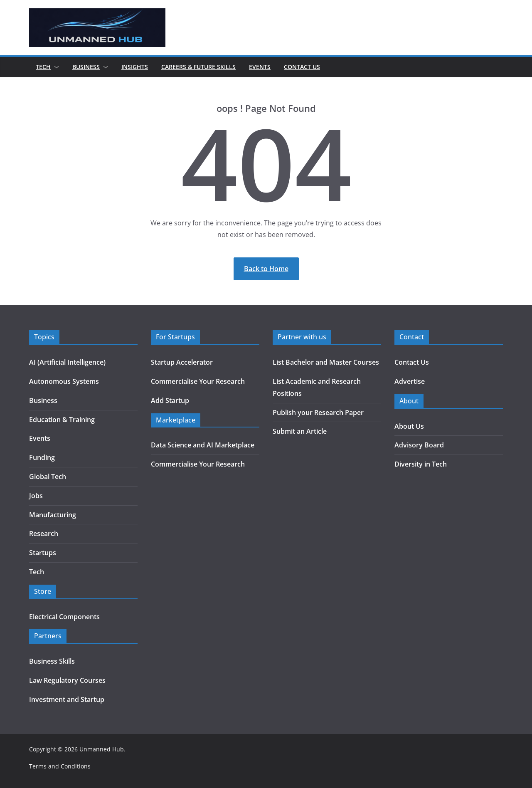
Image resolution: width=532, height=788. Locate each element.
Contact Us (302, 67)
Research (44, 534)
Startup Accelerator (182, 362)
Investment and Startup (67, 699)
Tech (43, 67)
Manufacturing (53, 515)
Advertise (410, 381)
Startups (43, 553)
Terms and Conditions (60, 766)
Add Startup (170, 400)
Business (86, 67)
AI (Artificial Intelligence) (67, 362)
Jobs (36, 496)
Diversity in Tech (421, 464)
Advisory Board (419, 445)
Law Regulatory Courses (67, 680)
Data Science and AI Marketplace (203, 445)
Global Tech (48, 477)
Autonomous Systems (64, 381)
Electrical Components (64, 617)
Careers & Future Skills (198, 67)
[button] (55, 67)
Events (260, 67)
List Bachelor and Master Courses (326, 362)
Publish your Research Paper (318, 413)
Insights (135, 67)
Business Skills (52, 661)
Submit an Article (300, 431)
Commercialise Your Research (198, 381)
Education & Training (62, 420)
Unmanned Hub (102, 749)
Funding (42, 457)
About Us (409, 426)
